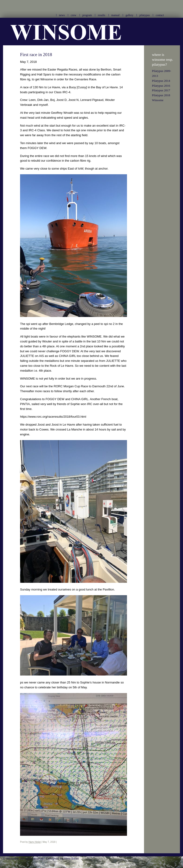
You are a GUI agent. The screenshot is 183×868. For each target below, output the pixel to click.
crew (73, 15)
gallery (129, 15)
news (62, 15)
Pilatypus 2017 (161, 90)
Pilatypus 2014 (161, 81)
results (101, 15)
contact (160, 15)
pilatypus (144, 15)
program (87, 15)
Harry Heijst (35, 842)
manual (115, 15)
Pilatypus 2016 (161, 86)
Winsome (158, 100)
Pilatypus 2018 (161, 95)
